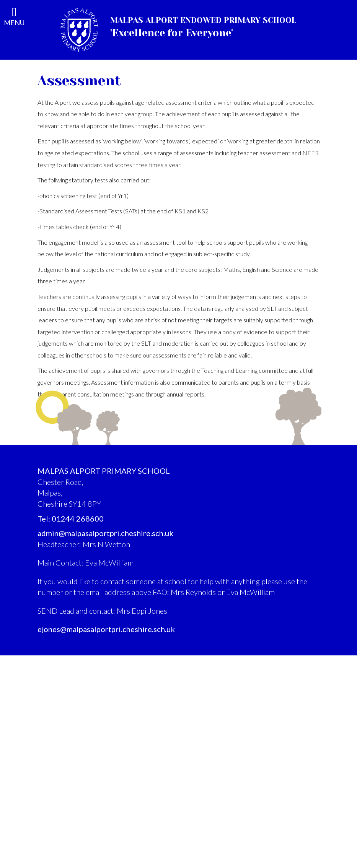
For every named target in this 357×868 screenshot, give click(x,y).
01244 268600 (78, 519)
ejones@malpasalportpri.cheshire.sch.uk (106, 629)
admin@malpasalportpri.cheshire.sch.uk (105, 533)
